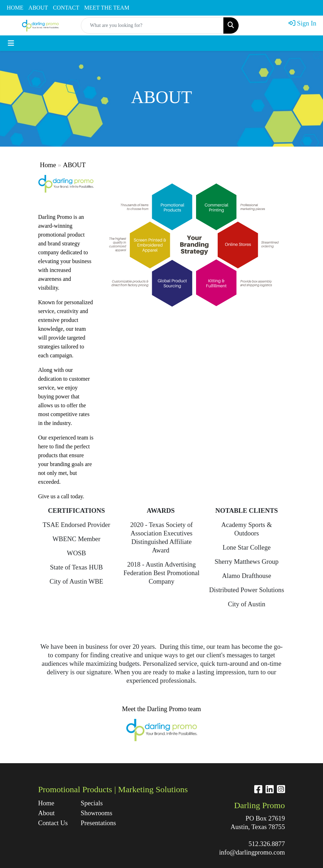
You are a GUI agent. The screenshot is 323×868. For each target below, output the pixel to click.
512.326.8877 (267, 844)
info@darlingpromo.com (252, 852)
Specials (92, 803)
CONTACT (66, 8)
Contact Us (53, 823)
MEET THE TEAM (107, 8)
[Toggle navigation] (11, 43)
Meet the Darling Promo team (161, 709)
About (47, 813)
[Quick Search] (152, 25)
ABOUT (38, 8)
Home (48, 165)
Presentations (98, 823)
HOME (15, 8)
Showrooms (97, 813)
